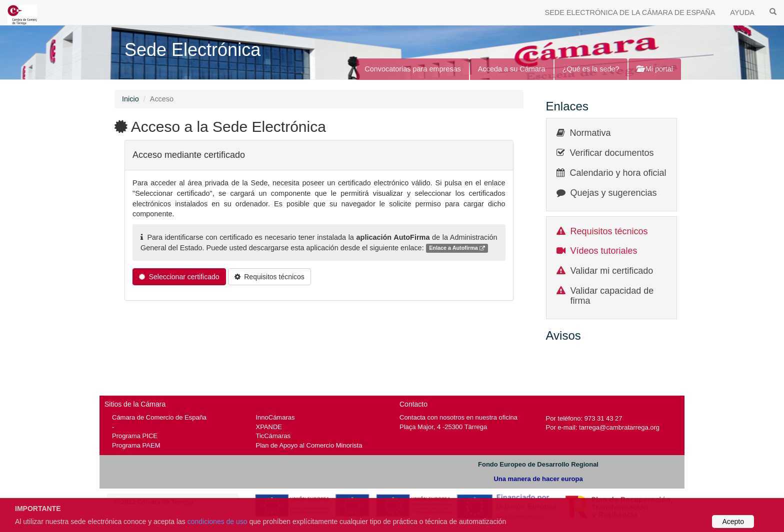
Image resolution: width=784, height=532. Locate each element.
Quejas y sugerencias (614, 193)
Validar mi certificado (612, 271)
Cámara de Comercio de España (159, 417)
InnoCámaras (275, 417)
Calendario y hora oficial (618, 173)
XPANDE (269, 427)
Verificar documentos (612, 153)
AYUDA (742, 12)
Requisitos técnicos (609, 231)
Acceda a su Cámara (512, 69)
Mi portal (655, 69)
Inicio (130, 99)
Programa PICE (135, 436)
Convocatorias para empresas (413, 69)
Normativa (590, 133)
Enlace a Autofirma (457, 249)
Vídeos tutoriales (604, 251)
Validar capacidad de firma (612, 296)
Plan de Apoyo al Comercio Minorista (309, 445)
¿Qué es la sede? (591, 69)
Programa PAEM (136, 445)
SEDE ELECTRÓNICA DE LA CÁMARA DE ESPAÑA (630, 12)
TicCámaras (273, 436)
